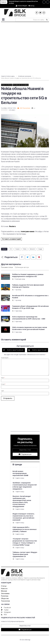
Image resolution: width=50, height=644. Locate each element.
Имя (3, 378)
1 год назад (17, 290)
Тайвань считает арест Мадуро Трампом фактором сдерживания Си (25, 554)
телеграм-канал (28, 231)
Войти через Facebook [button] (15, 350)
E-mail (3, 384)
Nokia (25, 249)
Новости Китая (7, 85)
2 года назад (17, 311)
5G (11, 249)
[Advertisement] (25, 48)
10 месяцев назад (18, 279)
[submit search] (47, 20)
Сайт (2, 391)
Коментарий (5, 358)
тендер (40, 249)
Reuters (12, 226)
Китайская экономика (25, 76)
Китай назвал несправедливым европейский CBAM (20, 473)
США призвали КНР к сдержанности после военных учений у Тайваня (25, 529)
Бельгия (32, 249)
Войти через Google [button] (39, 350)
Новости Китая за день (8, 76)
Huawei (17, 249)
